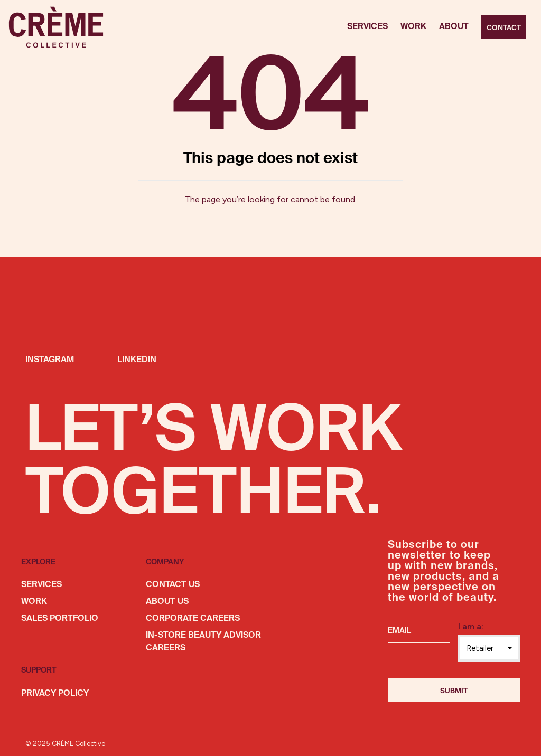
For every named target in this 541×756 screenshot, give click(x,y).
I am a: (471, 626)
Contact (504, 28)
